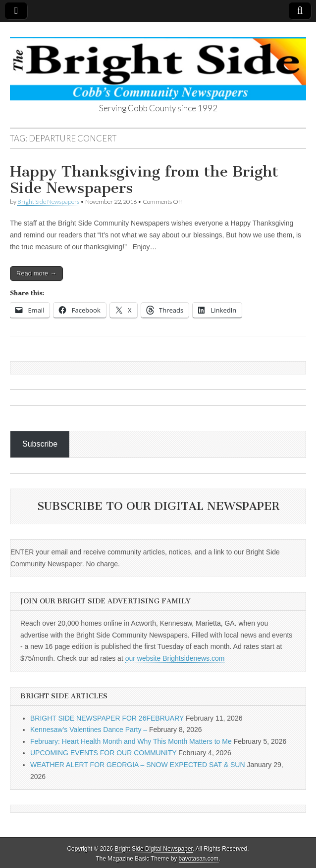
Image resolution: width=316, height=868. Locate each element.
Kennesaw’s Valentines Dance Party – (89, 730)
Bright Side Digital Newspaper (154, 849)
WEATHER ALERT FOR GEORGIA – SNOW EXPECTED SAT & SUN (138, 765)
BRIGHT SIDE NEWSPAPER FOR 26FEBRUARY (107, 718)
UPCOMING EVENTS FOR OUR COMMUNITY (103, 753)
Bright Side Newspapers (48, 202)
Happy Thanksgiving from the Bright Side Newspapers (144, 180)
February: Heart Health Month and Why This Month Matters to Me (131, 741)
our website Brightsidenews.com (175, 658)
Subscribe (40, 444)
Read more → (36, 273)
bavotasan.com (199, 859)
